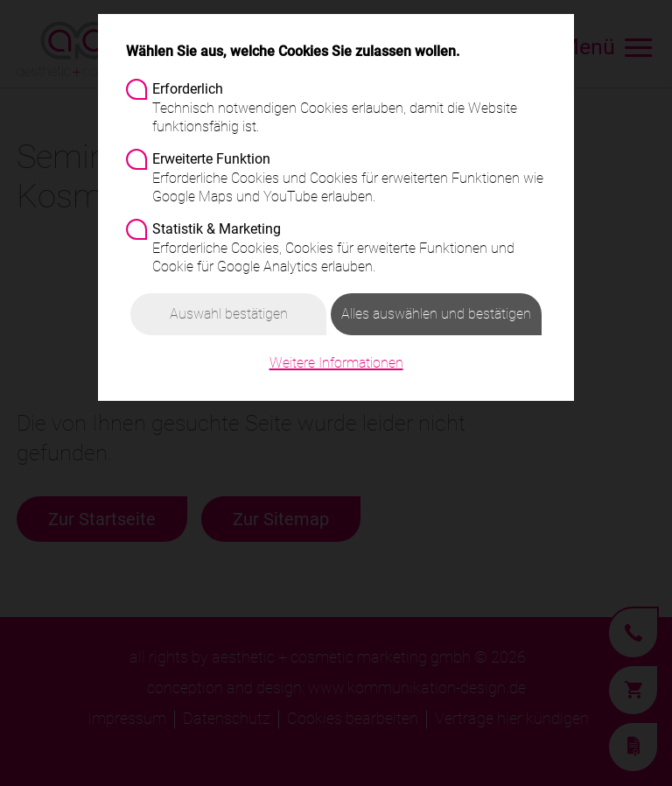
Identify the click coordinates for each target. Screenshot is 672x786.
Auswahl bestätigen (229, 314)
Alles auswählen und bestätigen (436, 314)
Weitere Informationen (336, 363)
